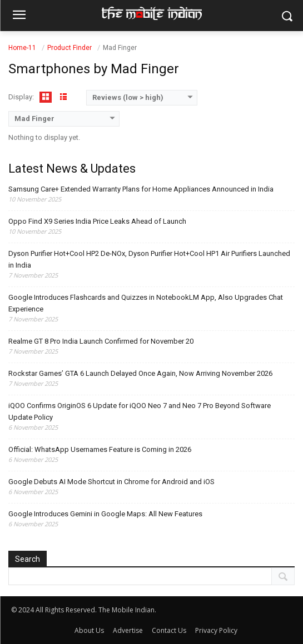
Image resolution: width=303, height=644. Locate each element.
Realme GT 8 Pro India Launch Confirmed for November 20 (101, 341)
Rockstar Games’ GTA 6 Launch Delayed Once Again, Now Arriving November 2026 (140, 373)
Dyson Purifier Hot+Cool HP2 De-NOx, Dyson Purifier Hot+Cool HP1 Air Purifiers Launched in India (149, 259)
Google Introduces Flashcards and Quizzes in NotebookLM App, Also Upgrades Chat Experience (146, 303)
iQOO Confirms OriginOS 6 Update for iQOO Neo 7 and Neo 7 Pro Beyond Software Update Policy (140, 411)
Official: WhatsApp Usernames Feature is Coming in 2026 (100, 449)
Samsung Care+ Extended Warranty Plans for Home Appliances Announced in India (141, 189)
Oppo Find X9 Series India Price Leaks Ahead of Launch (97, 221)
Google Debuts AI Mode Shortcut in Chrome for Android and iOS (111, 482)
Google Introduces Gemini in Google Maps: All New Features (105, 514)
